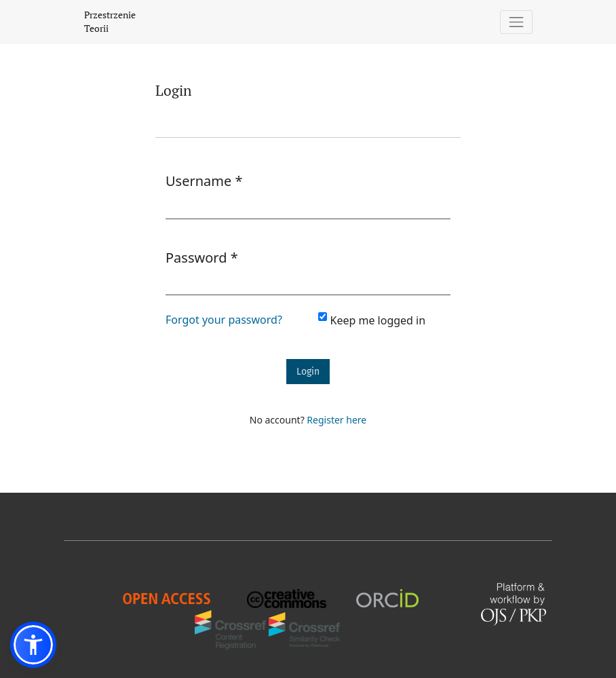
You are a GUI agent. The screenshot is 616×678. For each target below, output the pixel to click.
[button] (33, 645)
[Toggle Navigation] (517, 22)
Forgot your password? (224, 320)
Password (202, 257)
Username (204, 181)
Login (308, 372)
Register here (336, 420)
